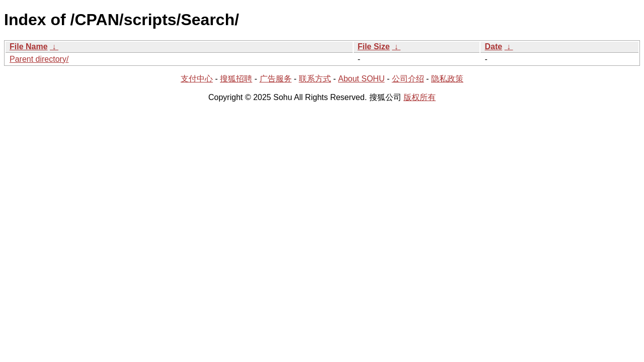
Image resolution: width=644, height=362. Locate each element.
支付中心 (197, 79)
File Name (29, 47)
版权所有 (420, 97)
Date (493, 47)
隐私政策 (447, 79)
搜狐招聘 (236, 79)
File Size (374, 47)
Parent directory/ (39, 59)
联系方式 (315, 79)
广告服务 (276, 79)
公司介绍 (408, 79)
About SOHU (361, 79)
